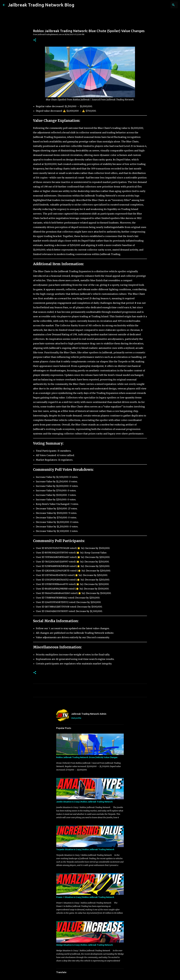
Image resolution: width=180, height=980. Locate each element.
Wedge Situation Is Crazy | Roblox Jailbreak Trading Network (85, 945)
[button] (35, 40)
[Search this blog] (163, 5)
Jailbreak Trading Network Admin (89, 714)
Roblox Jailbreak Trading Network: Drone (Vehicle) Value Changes (87, 757)
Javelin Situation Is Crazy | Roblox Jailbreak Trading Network (84, 802)
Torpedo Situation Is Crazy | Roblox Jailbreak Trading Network (85, 849)
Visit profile (76, 718)
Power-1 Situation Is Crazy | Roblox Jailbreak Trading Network (85, 897)
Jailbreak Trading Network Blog (41, 5)
